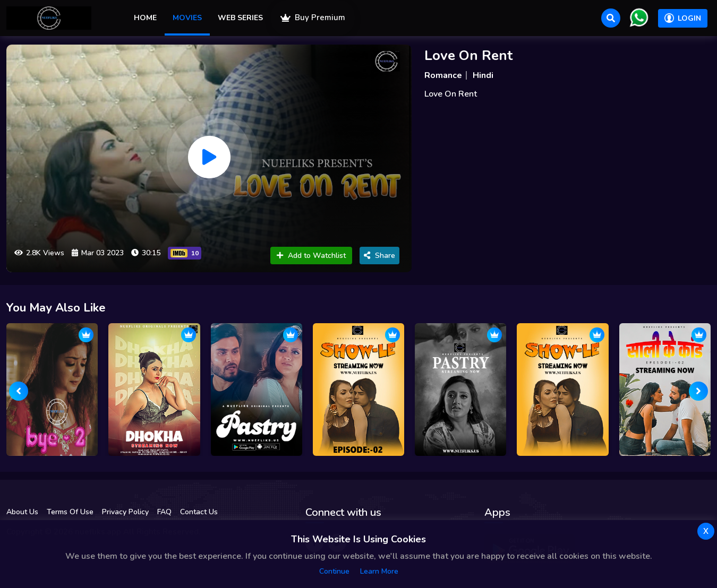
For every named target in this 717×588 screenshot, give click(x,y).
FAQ (164, 512)
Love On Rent (468, 55)
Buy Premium (313, 18)
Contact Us (199, 512)
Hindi (483, 75)
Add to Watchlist (311, 256)
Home (145, 18)
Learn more (379, 571)
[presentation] (19, 391)
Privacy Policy (125, 512)
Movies (187, 18)
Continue (334, 571)
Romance (443, 75)
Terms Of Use (70, 512)
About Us (22, 512)
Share (379, 256)
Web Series (240, 18)
